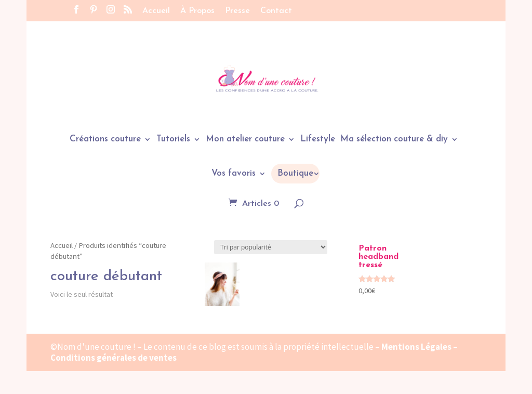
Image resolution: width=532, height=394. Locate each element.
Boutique (295, 173)
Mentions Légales (416, 347)
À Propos (197, 11)
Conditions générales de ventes (114, 358)
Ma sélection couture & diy (394, 140)
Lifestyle (318, 140)
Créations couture (105, 140)
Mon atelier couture (245, 140)
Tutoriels (173, 140)
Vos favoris (234, 174)
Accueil (156, 11)
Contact (276, 11)
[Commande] (271, 247)
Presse (237, 11)
